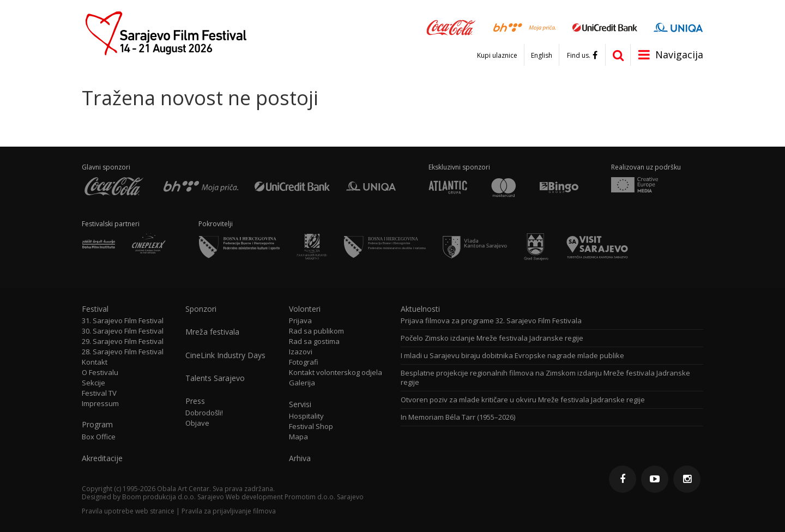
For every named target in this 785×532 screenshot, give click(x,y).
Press (195, 401)
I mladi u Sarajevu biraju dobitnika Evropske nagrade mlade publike (512, 356)
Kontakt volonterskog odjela (336, 373)
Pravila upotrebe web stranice (128, 511)
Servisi (300, 404)
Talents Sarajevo (215, 378)
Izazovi (301, 352)
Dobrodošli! (204, 413)
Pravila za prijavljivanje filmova (229, 511)
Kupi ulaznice (497, 56)
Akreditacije (102, 458)
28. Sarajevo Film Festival (123, 352)
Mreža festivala (212, 332)
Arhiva (300, 458)
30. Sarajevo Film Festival (123, 331)
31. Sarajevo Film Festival (123, 321)
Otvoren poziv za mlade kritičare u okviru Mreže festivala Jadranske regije (523, 400)
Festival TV (99, 393)
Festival (95, 309)
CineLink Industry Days (225, 355)
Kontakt (95, 362)
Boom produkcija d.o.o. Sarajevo (173, 497)
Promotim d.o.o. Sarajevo (324, 497)
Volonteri (305, 309)
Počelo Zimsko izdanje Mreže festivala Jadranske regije (492, 338)
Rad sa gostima (314, 341)
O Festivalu (100, 373)
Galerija (302, 383)
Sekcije (93, 383)
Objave (197, 423)
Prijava (300, 321)
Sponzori (201, 309)
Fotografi (304, 362)
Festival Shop (311, 427)
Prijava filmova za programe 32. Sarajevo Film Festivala (491, 321)
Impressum (100, 404)
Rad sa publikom (316, 331)
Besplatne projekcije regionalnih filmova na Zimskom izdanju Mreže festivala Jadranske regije (545, 378)
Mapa (298, 437)
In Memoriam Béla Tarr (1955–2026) (458, 417)
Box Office (99, 437)
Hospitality (306, 416)
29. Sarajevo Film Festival (123, 341)
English (542, 56)
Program (97, 425)
